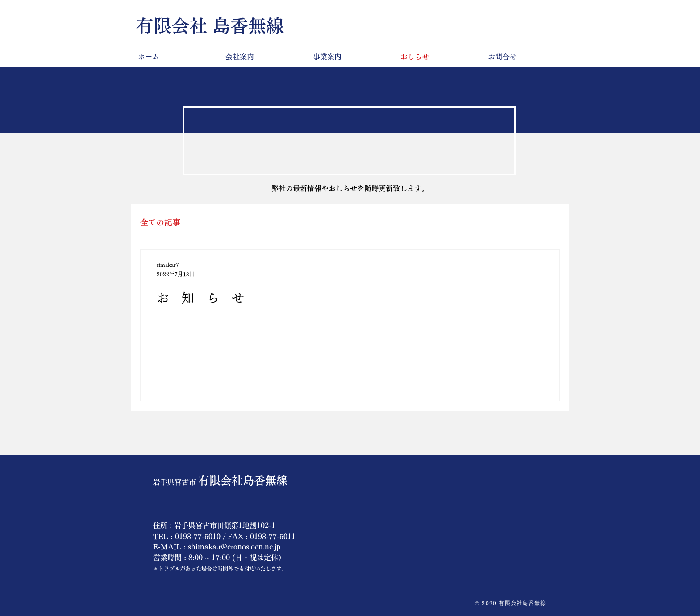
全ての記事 (160, 222)
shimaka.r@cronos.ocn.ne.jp (234, 547)
